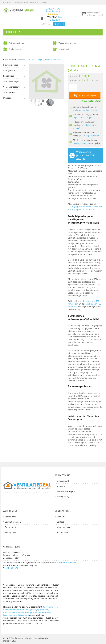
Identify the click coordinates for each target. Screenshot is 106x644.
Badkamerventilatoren (14, 610)
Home (32, 60)
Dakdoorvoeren (10, 615)
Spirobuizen (11, 517)
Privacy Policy (63, 497)
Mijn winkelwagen (22, 2)
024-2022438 (56, 18)
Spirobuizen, (43, 610)
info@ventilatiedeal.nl (67, 563)
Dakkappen (24, 615)
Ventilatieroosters (13, 522)
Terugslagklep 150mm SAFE (82, 209)
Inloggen (44, 2)
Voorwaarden (63, 532)
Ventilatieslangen (26, 612)
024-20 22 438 (12, 568)
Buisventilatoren (13, 527)
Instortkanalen (10, 612)
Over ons (61, 517)
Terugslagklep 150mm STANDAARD (86, 207)
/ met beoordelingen (53, 11)
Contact (60, 522)
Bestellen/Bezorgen (66, 491)
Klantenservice (64, 527)
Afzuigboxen (11, 532)
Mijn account (8, 2)
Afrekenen (34, 2)
